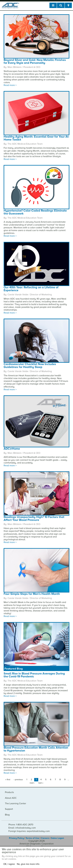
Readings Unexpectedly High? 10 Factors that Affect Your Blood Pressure (34, 519)
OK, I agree (9, 864)
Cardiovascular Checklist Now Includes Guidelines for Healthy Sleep (30, 366)
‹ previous (18, 780)
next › (32, 783)
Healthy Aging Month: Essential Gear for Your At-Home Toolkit (36, 138)
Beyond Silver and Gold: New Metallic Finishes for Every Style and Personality (35, 61)
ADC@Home (12, 449)
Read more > (10, 85)
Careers (45, 838)
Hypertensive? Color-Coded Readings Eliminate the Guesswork (35, 212)
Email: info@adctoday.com (22, 828)
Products (9, 792)
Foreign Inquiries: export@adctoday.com (29, 831)
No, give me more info (28, 864)
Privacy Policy (17, 838)
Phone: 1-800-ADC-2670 (21, 825)
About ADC (11, 798)
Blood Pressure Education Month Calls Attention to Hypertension (36, 749)
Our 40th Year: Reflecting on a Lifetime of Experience (31, 289)
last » (41, 783)
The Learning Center (15, 803)
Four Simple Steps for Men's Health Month (32, 594)
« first (8, 780)
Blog (7, 815)
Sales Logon (58, 838)
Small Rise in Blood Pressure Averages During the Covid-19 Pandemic (34, 675)
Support (9, 809)
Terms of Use (33, 838)
